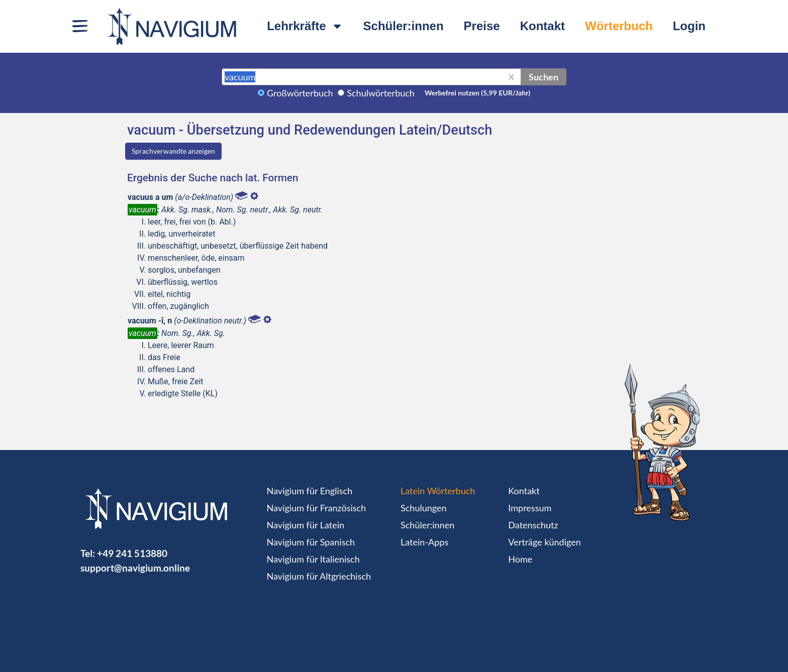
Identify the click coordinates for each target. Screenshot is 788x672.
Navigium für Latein (306, 525)
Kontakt (543, 26)
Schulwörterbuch (381, 93)
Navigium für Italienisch (313, 559)
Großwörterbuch (300, 93)
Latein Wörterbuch (438, 491)
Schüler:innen (404, 26)
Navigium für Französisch (317, 508)
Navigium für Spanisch (311, 542)
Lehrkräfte (305, 26)
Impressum (530, 508)
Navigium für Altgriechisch (319, 576)
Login (689, 26)
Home (520, 559)
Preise (482, 26)
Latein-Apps (424, 542)
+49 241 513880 (132, 553)
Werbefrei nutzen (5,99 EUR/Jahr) (477, 93)
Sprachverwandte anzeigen (173, 151)
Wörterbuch (619, 26)
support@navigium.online (135, 568)
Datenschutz (533, 525)
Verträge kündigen (544, 542)
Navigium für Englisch (310, 491)
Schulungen (423, 508)
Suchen (544, 77)
